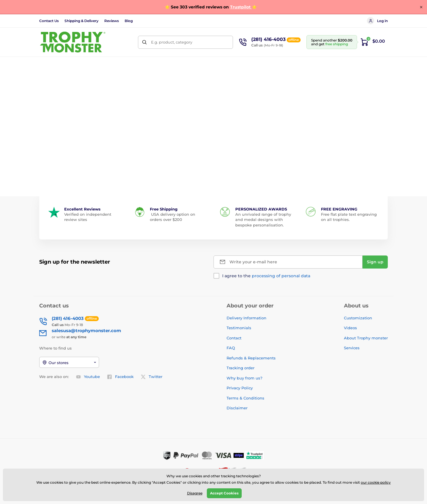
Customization (358, 318)
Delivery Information (246, 318)
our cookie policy (376, 482)
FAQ (231, 348)
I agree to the (266, 276)
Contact (234, 338)
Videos (350, 328)
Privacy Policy (240, 388)
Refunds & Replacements (251, 358)
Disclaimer (237, 408)
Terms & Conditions (245, 398)
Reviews (112, 21)
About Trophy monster (366, 338)
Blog (129, 21)
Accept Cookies (224, 493)
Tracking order (241, 368)
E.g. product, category (172, 42)
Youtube (88, 377)
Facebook (120, 377)
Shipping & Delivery (81, 21)
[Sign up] (375, 262)
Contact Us (49, 21)
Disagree (195, 493)
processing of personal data (281, 276)
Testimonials (239, 328)
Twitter (151, 377)
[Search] (145, 42)
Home (45, 83)
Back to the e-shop (214, 163)
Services (352, 348)
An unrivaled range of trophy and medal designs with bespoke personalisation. (263, 219)
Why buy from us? (244, 378)
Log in (377, 21)
